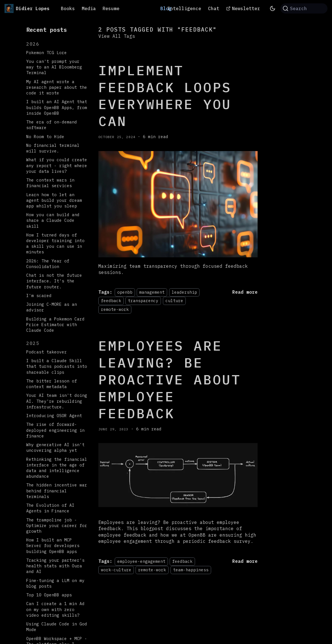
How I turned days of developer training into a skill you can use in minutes (55, 243)
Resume (111, 8)
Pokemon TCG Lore (47, 53)
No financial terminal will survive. (53, 148)
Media (89, 8)
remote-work (115, 309)
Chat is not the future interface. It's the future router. (54, 281)
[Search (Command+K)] (304, 8)
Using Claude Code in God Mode (57, 627)
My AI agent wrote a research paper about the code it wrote (57, 87)
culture (174, 301)
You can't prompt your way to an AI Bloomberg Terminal (54, 67)
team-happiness (191, 570)
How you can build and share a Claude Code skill (53, 220)
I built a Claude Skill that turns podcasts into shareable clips (57, 366)
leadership (184, 292)
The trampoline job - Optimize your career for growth (57, 525)
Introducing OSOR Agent (54, 416)
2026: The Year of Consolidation (48, 264)
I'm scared (39, 296)
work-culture (116, 570)
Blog (166, 8)
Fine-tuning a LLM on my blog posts (55, 583)
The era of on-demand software (52, 125)
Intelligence (184, 8)
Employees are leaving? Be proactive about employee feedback (170, 379)
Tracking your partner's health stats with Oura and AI (55, 566)
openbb (125, 292)
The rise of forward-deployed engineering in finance (55, 430)
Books (68, 8)
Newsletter (246, 8)
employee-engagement (141, 561)
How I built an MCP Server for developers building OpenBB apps (53, 545)
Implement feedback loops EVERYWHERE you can (165, 96)
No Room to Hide (45, 137)
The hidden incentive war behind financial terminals (57, 491)
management (152, 292)
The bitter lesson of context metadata (52, 384)
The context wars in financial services (50, 183)
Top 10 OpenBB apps (49, 595)
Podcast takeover (47, 352)
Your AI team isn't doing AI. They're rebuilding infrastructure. (57, 401)
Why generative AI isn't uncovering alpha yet (55, 447)
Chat (214, 8)
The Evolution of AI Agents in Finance (50, 508)
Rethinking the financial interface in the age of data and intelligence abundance (57, 468)
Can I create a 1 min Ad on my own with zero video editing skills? (55, 609)
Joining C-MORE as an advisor (52, 307)
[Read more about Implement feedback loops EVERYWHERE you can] (245, 292)
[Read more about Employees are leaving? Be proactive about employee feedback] (245, 561)
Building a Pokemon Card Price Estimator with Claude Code (55, 325)
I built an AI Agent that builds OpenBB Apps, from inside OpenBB (57, 107)
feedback (111, 301)
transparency (143, 301)
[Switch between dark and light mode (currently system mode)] (273, 8)
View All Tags (117, 36)
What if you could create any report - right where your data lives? (57, 165)
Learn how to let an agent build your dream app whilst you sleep (54, 200)
